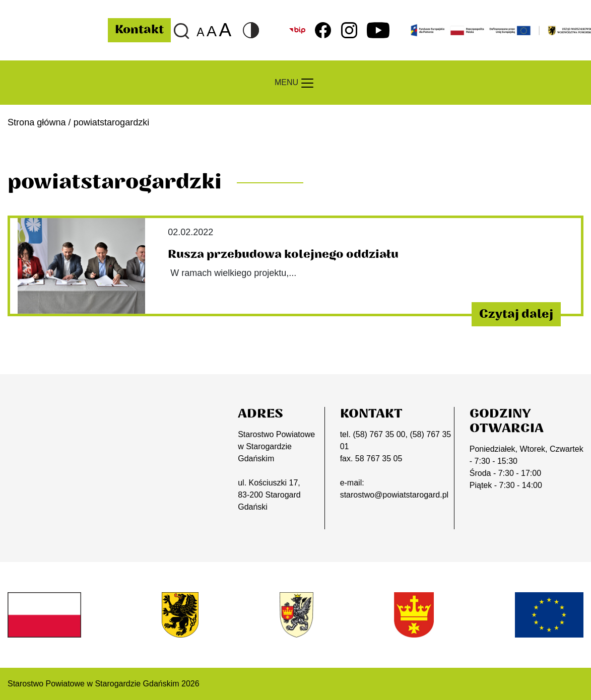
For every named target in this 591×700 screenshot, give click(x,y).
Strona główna (37, 122)
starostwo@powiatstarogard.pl (394, 495)
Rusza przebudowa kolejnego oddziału (283, 254)
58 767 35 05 (379, 459)
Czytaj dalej (516, 314)
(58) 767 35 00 (379, 434)
